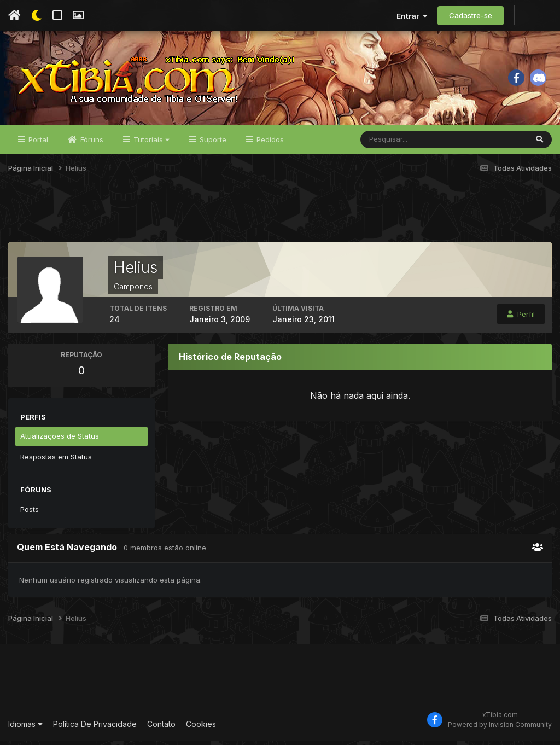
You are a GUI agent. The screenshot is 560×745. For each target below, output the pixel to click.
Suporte (212, 143)
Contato (161, 728)
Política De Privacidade (95, 728)
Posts (30, 513)
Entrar (412, 16)
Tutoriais (150, 143)
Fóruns (91, 143)
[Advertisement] (280, 218)
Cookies (201, 728)
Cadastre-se (471, 15)
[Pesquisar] (396, 143)
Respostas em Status (56, 461)
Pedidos (269, 143)
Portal (37, 143)
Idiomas (25, 728)
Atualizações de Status (60, 440)
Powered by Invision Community (500, 728)
